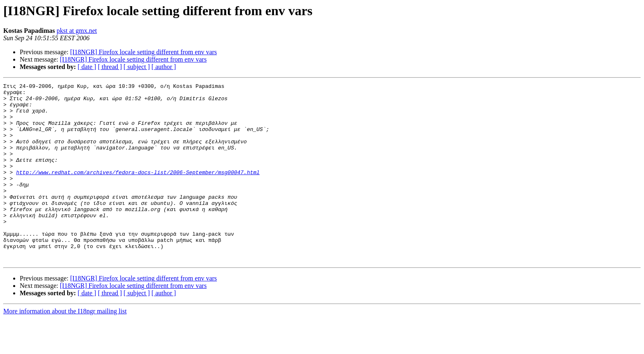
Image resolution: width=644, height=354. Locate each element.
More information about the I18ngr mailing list (65, 347)
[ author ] (164, 67)
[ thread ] (110, 67)
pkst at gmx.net (77, 31)
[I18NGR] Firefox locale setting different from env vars (144, 52)
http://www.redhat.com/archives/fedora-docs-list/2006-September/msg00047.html (138, 191)
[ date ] (87, 67)
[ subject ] (137, 67)
